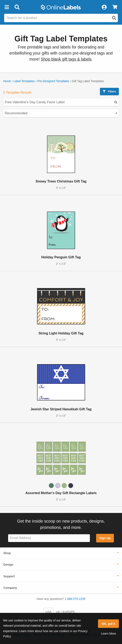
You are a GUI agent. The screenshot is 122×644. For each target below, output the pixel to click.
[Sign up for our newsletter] (49, 538)
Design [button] (8, 565)
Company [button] (10, 588)
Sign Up (105, 538)
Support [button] (9, 576)
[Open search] (114, 18)
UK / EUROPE (65, 612)
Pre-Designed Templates (53, 81)
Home (7, 81)
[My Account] (104, 7)
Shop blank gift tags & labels (66, 59)
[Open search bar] (17, 7)
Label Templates (24, 81)
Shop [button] (7, 553)
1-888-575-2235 (75, 599)
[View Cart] (115, 7)
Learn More (108, 634)
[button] (7, 7)
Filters (109, 91)
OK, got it (109, 624)
